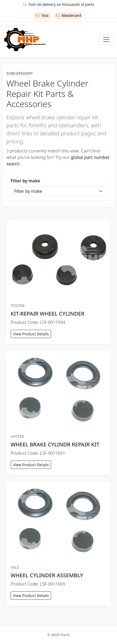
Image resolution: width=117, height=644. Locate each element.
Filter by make (25, 181)
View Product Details (31, 334)
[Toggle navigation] (106, 40)
